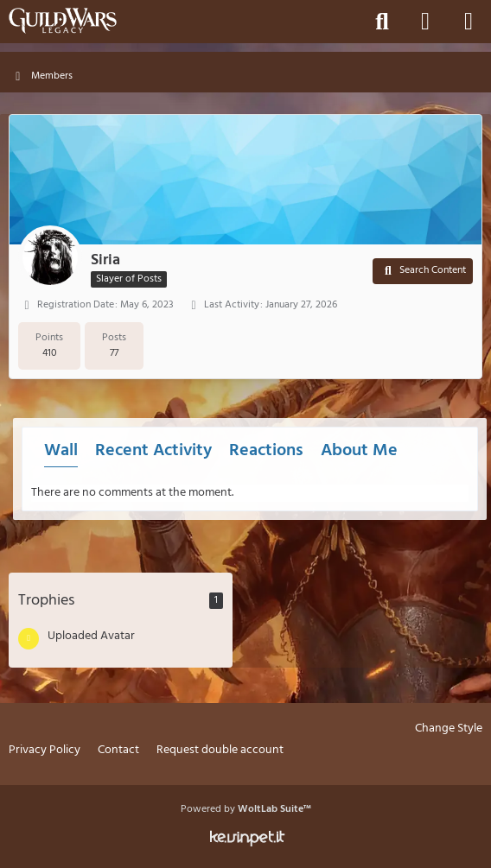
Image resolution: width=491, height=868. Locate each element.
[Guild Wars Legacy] (63, 21)
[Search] (382, 22)
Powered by (246, 809)
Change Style (449, 729)
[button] (423, 271)
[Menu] (469, 22)
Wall (61, 451)
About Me (359, 451)
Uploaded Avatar (91, 636)
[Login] (425, 22)
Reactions (266, 451)
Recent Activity (153, 451)
